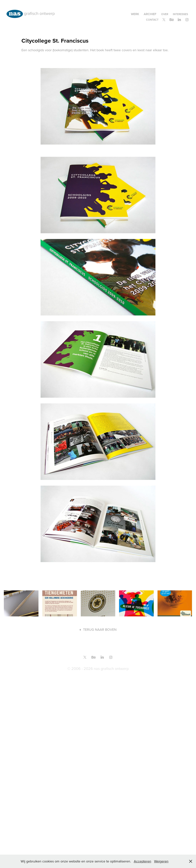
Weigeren (161, 861)
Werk (135, 14)
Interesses (180, 14)
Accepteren (143, 861)
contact (152, 20)
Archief (150, 14)
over (165, 14)
